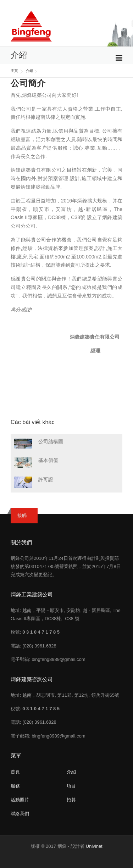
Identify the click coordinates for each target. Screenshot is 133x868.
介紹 (29, 71)
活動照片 (20, 800)
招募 (71, 800)
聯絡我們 (20, 814)
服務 (15, 786)
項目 (71, 786)
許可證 (46, 479)
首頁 (15, 772)
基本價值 (48, 460)
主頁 (15, 71)
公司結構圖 (51, 441)
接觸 (22, 515)
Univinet (94, 846)
